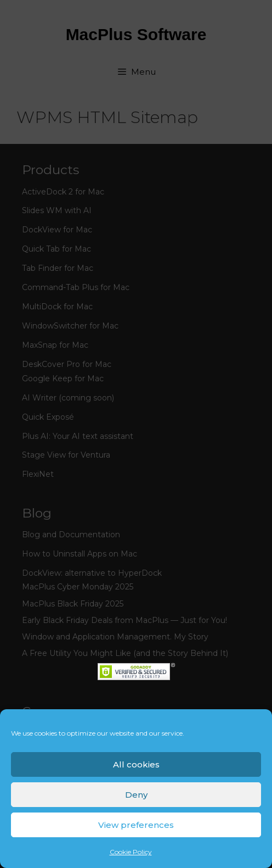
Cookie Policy (131, 852)
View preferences (136, 825)
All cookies (136, 764)
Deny (136, 795)
